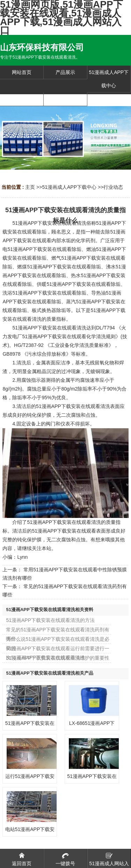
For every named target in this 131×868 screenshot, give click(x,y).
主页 (30, 187)
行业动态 (113, 187)
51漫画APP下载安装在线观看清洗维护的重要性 (58, 658)
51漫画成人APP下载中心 (69, 187)
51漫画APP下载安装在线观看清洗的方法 (50, 620)
